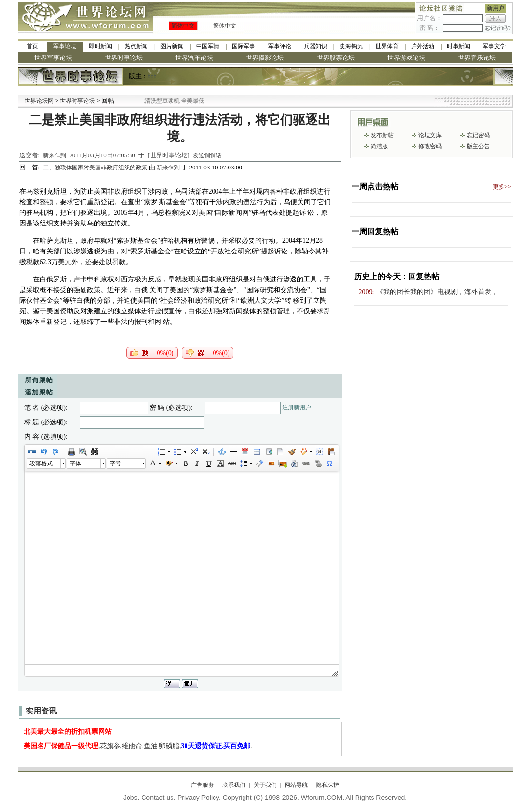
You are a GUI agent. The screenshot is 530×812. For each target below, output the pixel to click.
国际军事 (244, 46)
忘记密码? (497, 28)
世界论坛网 (39, 101)
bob (152, 76)
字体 (75, 463)
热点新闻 (136, 46)
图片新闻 (172, 46)
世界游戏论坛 (406, 58)
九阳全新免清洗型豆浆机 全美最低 (170, 101)
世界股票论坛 (336, 58)
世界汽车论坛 (194, 58)
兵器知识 (315, 46)
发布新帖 (382, 135)
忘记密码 (478, 135)
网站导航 (296, 785)
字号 (115, 463)
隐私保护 (328, 785)
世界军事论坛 (53, 58)
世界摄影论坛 (265, 58)
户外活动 (423, 46)
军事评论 (280, 46)
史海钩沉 (351, 46)
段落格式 (41, 463)
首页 (32, 46)
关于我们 (265, 785)
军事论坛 (65, 46)
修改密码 (430, 146)
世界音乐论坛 (477, 58)
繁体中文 (225, 26)
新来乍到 (55, 155)
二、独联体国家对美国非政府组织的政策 (96, 168)
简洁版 (379, 146)
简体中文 (183, 26)
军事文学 (494, 46)
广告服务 (202, 785)
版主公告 (478, 146)
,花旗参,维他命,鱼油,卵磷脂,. (138, 746)
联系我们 (234, 785)
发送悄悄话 (207, 155)
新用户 (496, 8)
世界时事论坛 (124, 58)
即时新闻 (100, 46)
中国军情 (208, 46)
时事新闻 (458, 46)
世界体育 (387, 46)
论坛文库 (430, 135)
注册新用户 (297, 407)
